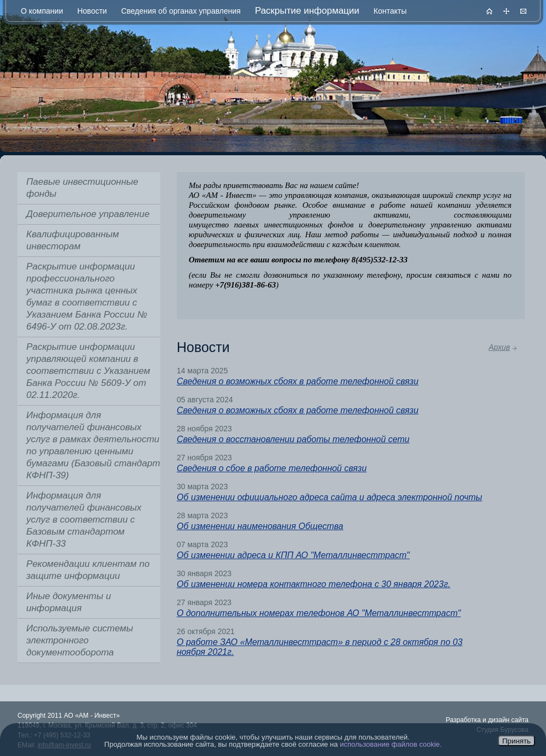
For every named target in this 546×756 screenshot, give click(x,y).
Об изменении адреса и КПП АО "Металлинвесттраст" (293, 555)
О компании (42, 11)
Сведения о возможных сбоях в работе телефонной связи (298, 381)
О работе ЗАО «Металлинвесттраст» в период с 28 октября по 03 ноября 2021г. (320, 647)
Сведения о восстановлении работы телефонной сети (293, 439)
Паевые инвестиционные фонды (82, 188)
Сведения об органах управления (181, 11)
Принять (516, 741)
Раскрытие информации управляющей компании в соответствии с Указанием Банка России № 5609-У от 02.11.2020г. (88, 371)
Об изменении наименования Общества (260, 526)
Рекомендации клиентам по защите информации (88, 570)
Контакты (390, 11)
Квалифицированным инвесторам (72, 240)
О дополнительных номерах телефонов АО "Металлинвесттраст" (319, 613)
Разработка (463, 720)
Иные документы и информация (69, 602)
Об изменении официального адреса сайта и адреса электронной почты (329, 497)
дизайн (499, 720)
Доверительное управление (88, 214)
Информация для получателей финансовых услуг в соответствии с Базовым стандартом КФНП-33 (84, 520)
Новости (92, 11)
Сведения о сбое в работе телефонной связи (272, 468)
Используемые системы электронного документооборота (80, 640)
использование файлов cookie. (391, 744)
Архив (499, 347)
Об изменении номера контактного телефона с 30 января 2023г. (313, 584)
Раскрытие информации (307, 11)
